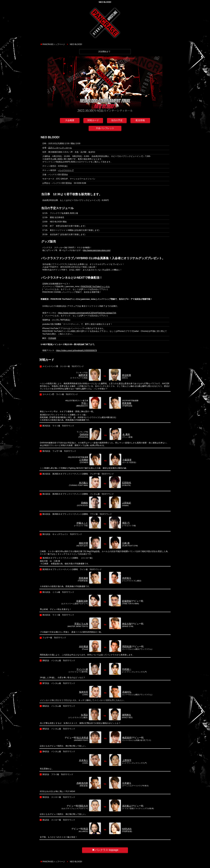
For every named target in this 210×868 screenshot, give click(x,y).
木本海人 (84, 760)
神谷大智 (127, 624)
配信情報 (140, 120)
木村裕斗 (127, 578)
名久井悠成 (83, 738)
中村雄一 (127, 669)
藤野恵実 (83, 375)
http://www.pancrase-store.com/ (97, 250)
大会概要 (70, 120)
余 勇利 (126, 434)
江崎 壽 (126, 543)
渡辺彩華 (126, 375)
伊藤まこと (82, 523)
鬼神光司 (84, 692)
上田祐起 (126, 503)
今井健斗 (127, 783)
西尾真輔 (127, 403)
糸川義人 (84, 483)
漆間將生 (126, 715)
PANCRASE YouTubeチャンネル (95, 286)
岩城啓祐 (126, 601)
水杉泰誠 (84, 646)
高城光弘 (127, 692)
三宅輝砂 (84, 460)
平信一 (85, 403)
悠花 (86, 829)
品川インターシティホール (60, 148)
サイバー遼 (82, 669)
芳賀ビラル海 (81, 624)
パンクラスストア (66, 170)
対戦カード (93, 120)
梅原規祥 (127, 738)
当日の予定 (117, 120)
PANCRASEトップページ (54, 44)
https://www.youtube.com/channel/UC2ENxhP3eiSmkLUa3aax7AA (87, 313)
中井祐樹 (52, 338)
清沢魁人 (127, 806)
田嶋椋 (84, 503)
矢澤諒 (84, 715)
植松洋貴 (84, 543)
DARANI (84, 434)
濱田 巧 (126, 523)
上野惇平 (127, 760)
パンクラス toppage (105, 850)
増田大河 (83, 806)
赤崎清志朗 (82, 783)
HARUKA (127, 829)
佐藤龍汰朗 (82, 601)
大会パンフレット (105, 128)
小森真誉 (127, 460)
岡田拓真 (127, 646)
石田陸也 (126, 483)
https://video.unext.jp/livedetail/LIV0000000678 (76, 350)
